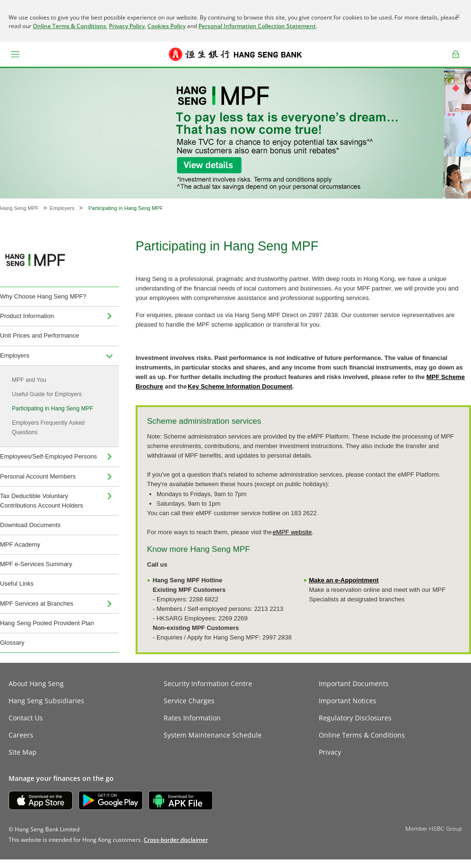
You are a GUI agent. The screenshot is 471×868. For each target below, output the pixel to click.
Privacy (330, 752)
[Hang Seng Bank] (235, 54)
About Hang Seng (36, 683)
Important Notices (348, 701)
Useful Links (17, 584)
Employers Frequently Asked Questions (48, 428)
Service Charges (189, 701)
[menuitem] (109, 316)
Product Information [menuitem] (27, 316)
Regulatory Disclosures (355, 718)
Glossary (12, 643)
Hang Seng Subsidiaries (46, 701)
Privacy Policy (127, 26)
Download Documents (30, 525)
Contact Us (26, 718)
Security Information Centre (208, 683)
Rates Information (192, 718)
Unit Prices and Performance (39, 335)
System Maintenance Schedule (213, 735)
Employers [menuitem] (15, 355)
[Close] (458, 16)
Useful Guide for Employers (47, 394)
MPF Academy (20, 544)
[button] (15, 54)
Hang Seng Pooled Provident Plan (47, 623)
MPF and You (29, 380)
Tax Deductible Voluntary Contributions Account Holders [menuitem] (42, 501)
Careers (21, 735)
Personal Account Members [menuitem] (38, 476)
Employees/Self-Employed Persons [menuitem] (49, 456)
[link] (176, 840)
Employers (62, 208)
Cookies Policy (167, 26)
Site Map (23, 752)
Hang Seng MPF (19, 208)
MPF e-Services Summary (36, 564)
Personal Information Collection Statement (257, 26)
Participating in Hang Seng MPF (53, 409)
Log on (456, 61)
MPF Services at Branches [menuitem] (37, 604)
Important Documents (354, 683)
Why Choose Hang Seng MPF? (43, 296)
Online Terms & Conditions (69, 26)
